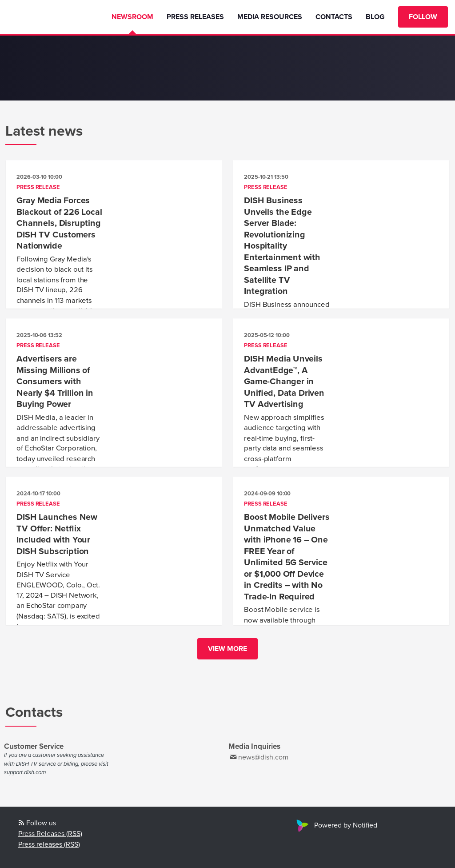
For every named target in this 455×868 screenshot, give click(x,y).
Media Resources (270, 17)
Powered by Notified (336, 825)
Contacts (334, 17)
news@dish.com (263, 757)
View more (227, 649)
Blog (375, 17)
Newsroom (132, 17)
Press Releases (195, 17)
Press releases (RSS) (49, 844)
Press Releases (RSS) (50, 834)
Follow (423, 17)
